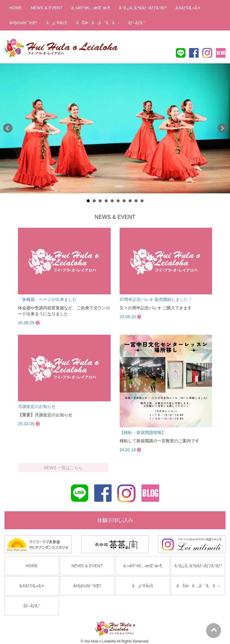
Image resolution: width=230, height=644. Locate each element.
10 (142, 201)
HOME (16, 8)
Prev (8, 128)
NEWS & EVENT (47, 8)
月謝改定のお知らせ (37, 406)
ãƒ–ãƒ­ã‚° (137, 23)
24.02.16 (128, 450)
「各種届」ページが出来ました (47, 299)
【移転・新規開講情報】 (143, 432)
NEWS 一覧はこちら (63, 468)
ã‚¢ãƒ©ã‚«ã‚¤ (188, 8)
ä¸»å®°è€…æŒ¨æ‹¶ (91, 8)
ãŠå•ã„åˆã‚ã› (98, 23)
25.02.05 (26, 424)
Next (222, 128)
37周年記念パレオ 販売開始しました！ (156, 299)
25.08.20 (128, 317)
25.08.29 (26, 323)
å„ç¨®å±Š (57, 23)
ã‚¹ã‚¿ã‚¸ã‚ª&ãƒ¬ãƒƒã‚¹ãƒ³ (143, 8)
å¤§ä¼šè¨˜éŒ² (23, 23)
